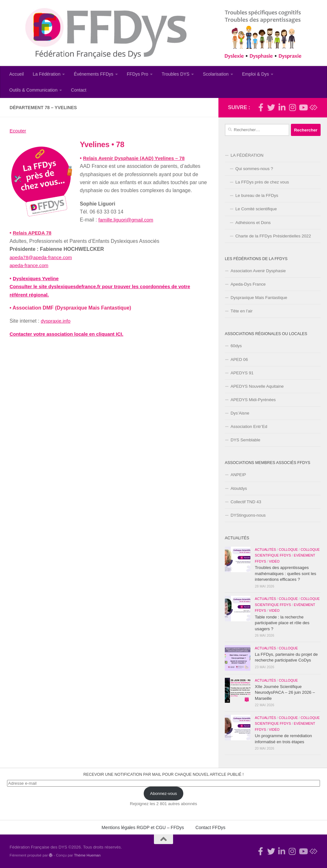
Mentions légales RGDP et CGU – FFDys (143, 827)
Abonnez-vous (163, 793)
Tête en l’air (242, 311)
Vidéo (274, 561)
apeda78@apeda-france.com (42, 257)
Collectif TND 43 (246, 502)
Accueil (16, 74)
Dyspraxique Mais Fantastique (259, 298)
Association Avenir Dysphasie (258, 271)
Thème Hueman (87, 855)
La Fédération (46, 74)
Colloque (288, 550)
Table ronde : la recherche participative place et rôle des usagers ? (282, 623)
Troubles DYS (175, 74)
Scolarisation (216, 74)
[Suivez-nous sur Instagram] (292, 107)
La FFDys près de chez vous (262, 182)
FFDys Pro (137, 74)
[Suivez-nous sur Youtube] (303, 107)
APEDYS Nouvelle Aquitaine (257, 386)
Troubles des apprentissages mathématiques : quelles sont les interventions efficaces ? (285, 573)
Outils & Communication (33, 90)
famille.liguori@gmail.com (127, 220)
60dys (236, 346)
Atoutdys (239, 488)
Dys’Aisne (240, 413)
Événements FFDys (94, 74)
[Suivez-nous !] (271, 107)
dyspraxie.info (57, 321)
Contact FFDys (210, 827)
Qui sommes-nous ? (254, 169)
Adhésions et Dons (253, 223)
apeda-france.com (30, 265)
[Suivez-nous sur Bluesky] (313, 107)
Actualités (265, 550)
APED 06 (239, 359)
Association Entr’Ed (249, 427)
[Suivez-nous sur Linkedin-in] (282, 107)
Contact (79, 90)
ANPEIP (238, 475)
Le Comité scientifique (256, 209)
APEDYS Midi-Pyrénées (253, 400)
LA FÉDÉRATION (247, 155)
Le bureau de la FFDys (257, 195)
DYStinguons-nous (248, 515)
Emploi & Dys (256, 74)
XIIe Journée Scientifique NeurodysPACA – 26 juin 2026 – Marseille (285, 692)
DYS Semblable (245, 440)
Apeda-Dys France (248, 284)
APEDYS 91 (242, 373)
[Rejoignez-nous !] (261, 107)
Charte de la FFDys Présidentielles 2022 (273, 236)
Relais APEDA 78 (33, 233)
